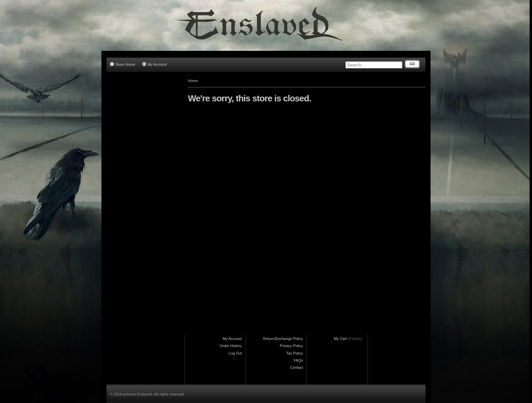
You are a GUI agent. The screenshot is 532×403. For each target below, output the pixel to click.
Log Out (235, 353)
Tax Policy (294, 353)
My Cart (340, 339)
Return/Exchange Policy (283, 339)
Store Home (123, 64)
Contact (297, 367)
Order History (231, 346)
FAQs (298, 360)
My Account (155, 64)
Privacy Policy (291, 346)
